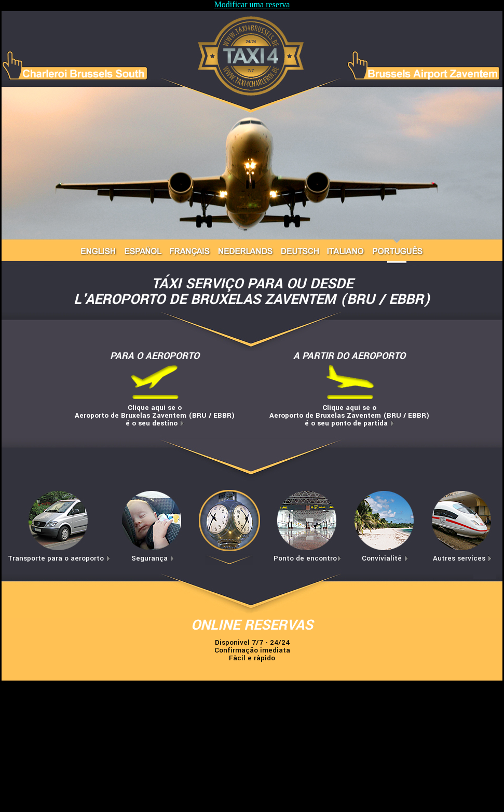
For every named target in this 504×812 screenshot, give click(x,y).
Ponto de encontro (308, 558)
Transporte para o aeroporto (59, 558)
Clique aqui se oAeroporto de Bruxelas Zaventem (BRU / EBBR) (155, 415)
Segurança (153, 558)
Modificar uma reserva (252, 4)
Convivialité (385, 558)
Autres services (462, 558)
